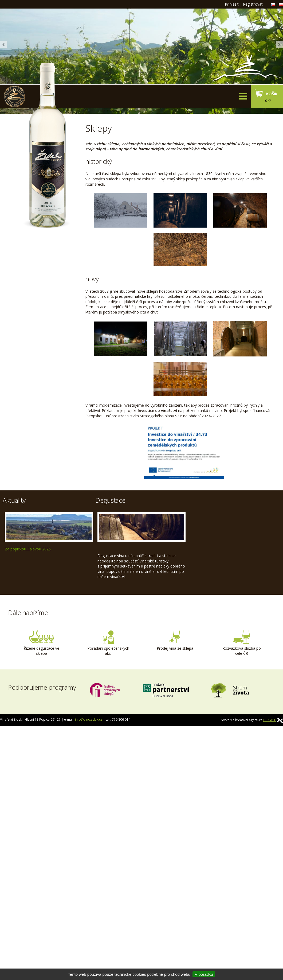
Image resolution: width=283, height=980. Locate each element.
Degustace (110, 500)
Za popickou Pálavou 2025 (28, 549)
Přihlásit (232, 4)
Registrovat (253, 4)
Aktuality (14, 500)
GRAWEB (270, 720)
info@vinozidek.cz (89, 719)
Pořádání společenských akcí (108, 643)
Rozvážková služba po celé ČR (242, 643)
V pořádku (204, 974)
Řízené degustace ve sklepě (41, 643)
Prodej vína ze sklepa (175, 641)
